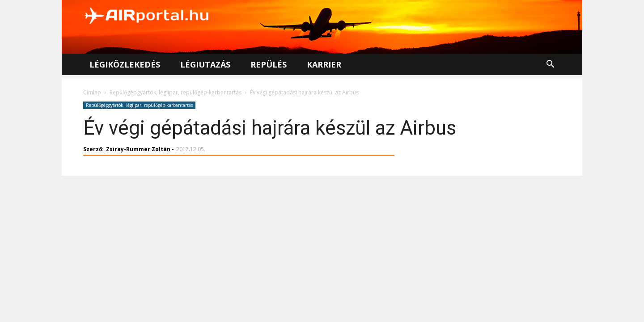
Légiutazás (205, 64)
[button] (550, 65)
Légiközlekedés (125, 64)
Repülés (269, 64)
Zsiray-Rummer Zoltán (138, 149)
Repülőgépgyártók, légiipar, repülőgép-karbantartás (176, 92)
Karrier (324, 64)
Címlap (92, 92)
